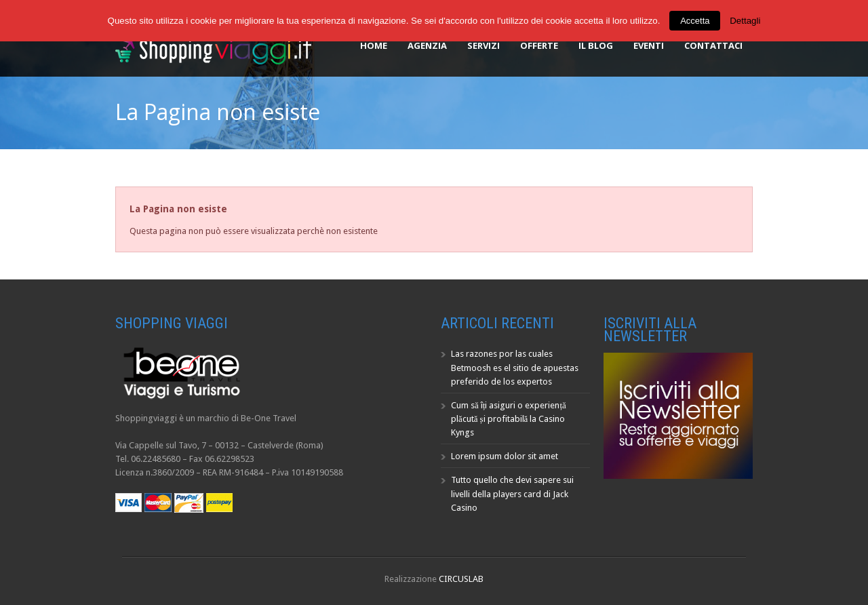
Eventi (649, 45)
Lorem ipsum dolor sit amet (505, 456)
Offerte (539, 45)
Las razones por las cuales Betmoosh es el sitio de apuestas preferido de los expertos (515, 367)
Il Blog (596, 45)
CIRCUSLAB (461, 579)
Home (374, 45)
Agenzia (427, 45)
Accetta (695, 21)
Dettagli (745, 21)
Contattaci (713, 45)
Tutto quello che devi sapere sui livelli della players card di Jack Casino (512, 493)
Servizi (484, 45)
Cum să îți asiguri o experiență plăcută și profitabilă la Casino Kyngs (509, 419)
